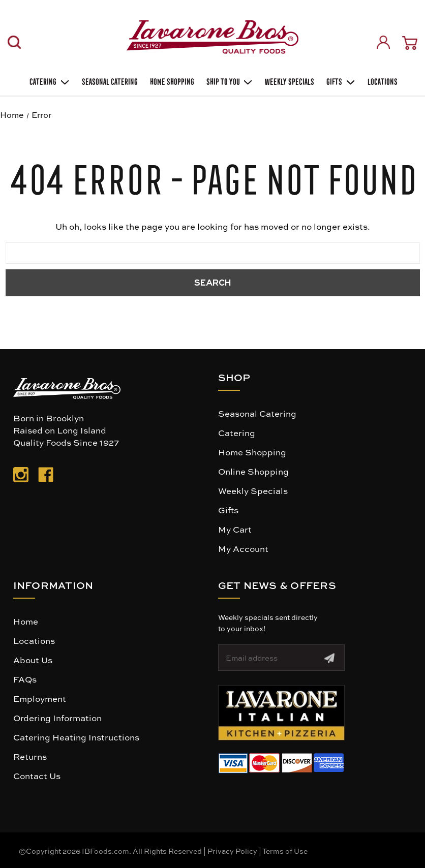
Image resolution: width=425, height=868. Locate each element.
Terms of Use (285, 851)
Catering (49, 81)
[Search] (14, 42)
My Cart (235, 529)
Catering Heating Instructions (76, 737)
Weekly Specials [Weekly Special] (289, 81)
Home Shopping (171, 81)
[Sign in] (383, 42)
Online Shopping (253, 471)
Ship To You (229, 81)
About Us (33, 660)
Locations (382, 81)
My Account (243, 548)
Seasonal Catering (257, 413)
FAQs (25, 679)
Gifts (340, 81)
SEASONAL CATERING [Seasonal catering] (109, 81)
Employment (40, 698)
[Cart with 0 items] (410, 43)
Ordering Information (57, 718)
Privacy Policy (232, 851)
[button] (281, 713)
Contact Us (37, 776)
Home (26, 621)
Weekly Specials (253, 490)
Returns (30, 756)
